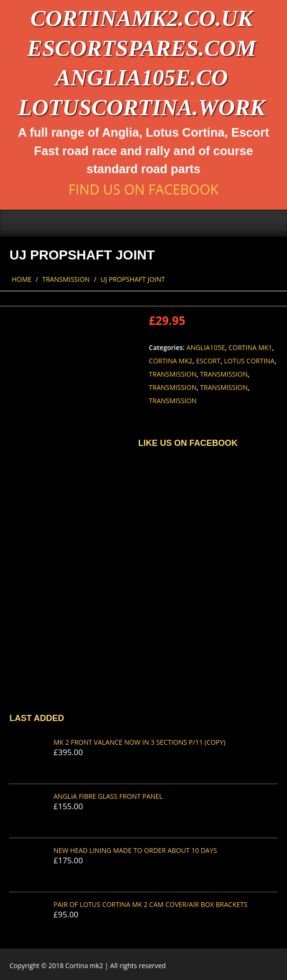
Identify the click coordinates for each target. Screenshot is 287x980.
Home (22, 279)
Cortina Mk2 (170, 361)
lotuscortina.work (141, 107)
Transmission (66, 279)
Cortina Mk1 (250, 347)
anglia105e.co (142, 78)
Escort (208, 361)
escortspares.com (141, 48)
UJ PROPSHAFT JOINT (133, 279)
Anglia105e (206, 347)
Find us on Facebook (143, 189)
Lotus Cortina (249, 361)
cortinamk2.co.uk (141, 18)
